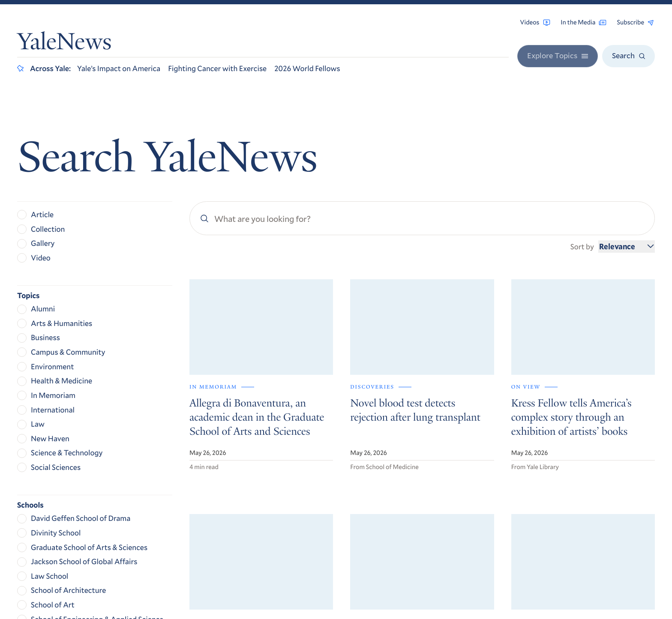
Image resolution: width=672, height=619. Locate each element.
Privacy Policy (536, 538)
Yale (532, 588)
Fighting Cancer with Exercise (217, 68)
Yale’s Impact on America (119, 68)
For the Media (540, 493)
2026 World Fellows (307, 68)
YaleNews (64, 44)
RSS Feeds (534, 481)
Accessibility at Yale (545, 526)
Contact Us (536, 505)
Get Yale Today (557, 415)
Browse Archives (545, 469)
